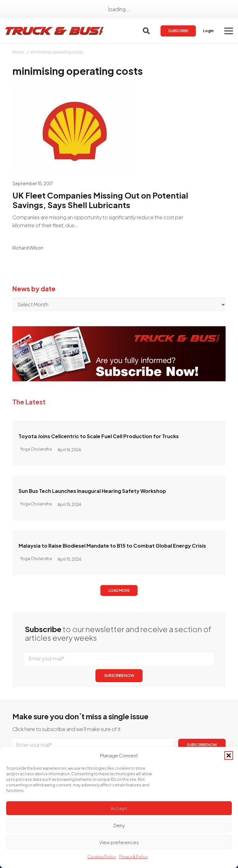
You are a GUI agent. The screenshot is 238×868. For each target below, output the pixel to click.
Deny (119, 825)
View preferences (119, 842)
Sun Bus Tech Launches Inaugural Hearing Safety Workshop (92, 491)
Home (18, 52)
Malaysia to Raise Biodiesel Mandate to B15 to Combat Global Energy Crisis (112, 546)
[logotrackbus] (55, 31)
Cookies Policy (102, 857)
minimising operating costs (57, 52)
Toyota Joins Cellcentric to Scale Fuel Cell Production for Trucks (99, 436)
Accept (119, 808)
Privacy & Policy (133, 857)
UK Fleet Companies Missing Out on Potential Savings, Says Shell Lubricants (100, 200)
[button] (229, 755)
